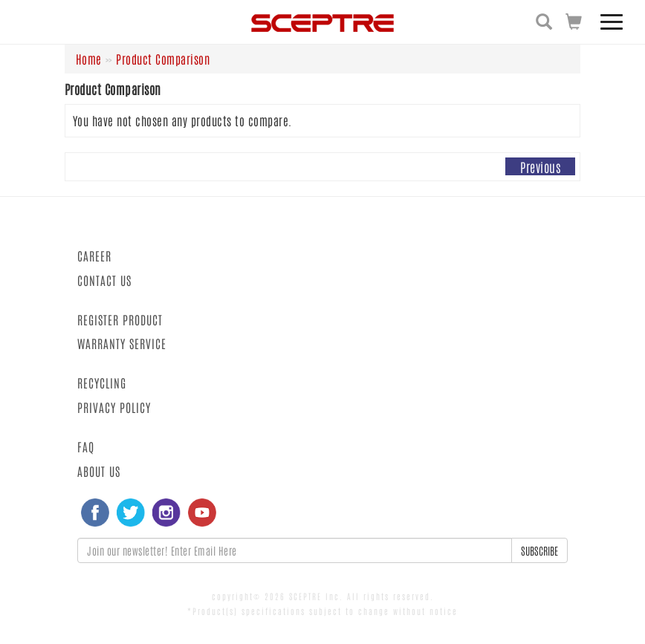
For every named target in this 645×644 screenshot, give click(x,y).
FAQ (86, 446)
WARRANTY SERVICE (122, 343)
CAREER (94, 256)
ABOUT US (99, 471)
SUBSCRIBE (539, 550)
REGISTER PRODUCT (120, 319)
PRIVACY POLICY (114, 407)
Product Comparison (163, 59)
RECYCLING (102, 383)
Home (89, 59)
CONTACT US (104, 280)
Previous (540, 166)
